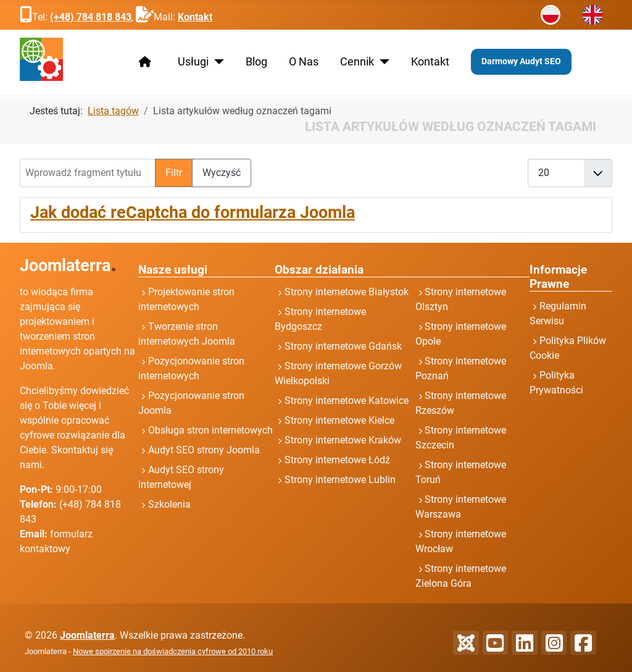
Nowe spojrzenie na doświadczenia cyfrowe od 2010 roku (173, 651)
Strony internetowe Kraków (343, 440)
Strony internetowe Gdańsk (343, 346)
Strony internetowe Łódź (337, 460)
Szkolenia (169, 504)
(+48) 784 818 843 (91, 17)
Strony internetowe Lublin (340, 480)
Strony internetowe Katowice (347, 401)
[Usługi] (216, 62)
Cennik (357, 62)
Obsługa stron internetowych (210, 430)
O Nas (304, 62)
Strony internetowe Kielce (339, 420)
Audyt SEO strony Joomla (204, 450)
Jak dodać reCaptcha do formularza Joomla (193, 212)
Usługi (193, 62)
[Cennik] (382, 62)
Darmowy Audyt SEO (521, 61)
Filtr (174, 173)
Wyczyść (222, 173)
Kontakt (195, 17)
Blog (256, 62)
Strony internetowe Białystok (347, 292)
